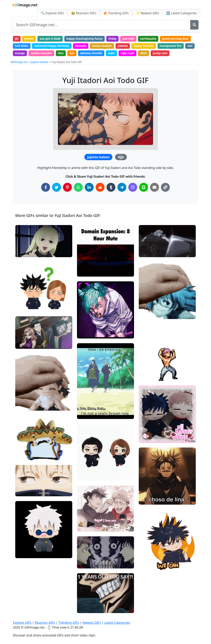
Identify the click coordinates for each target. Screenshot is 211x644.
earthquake (148, 39)
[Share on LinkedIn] (89, 187)
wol (190, 46)
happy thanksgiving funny (84, 39)
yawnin (123, 46)
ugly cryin (128, 53)
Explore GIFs (22, 623)
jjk (17, 39)
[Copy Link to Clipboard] (165, 187)
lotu (61, 53)
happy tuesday (144, 46)
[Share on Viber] (133, 187)
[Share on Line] (144, 187)
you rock (128, 39)
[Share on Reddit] (100, 187)
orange (20, 53)
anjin (112, 53)
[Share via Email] (154, 187)
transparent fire (171, 46)
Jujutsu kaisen (40, 62)
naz (72, 53)
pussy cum (160, 53)
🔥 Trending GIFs (116, 13)
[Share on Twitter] (57, 187)
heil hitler (22, 46)
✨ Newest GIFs (147, 13)
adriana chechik (91, 53)
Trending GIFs (69, 623)
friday (113, 39)
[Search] (194, 25)
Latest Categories (117, 623)
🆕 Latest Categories (181, 13)
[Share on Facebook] (46, 187)
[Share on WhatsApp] (78, 187)
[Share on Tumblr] (111, 187)
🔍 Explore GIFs (52, 13)
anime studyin (102, 46)
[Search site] (101, 25)
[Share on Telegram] (122, 187)
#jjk (121, 157)
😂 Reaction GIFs (84, 13)
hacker (29, 39)
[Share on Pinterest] (67, 187)
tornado (81, 46)
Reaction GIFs (45, 623)
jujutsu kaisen (98, 157)
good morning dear (175, 39)
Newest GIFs (92, 623)
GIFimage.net (19, 62)
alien (144, 53)
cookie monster (41, 53)
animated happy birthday (52, 46)
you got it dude (50, 39)
